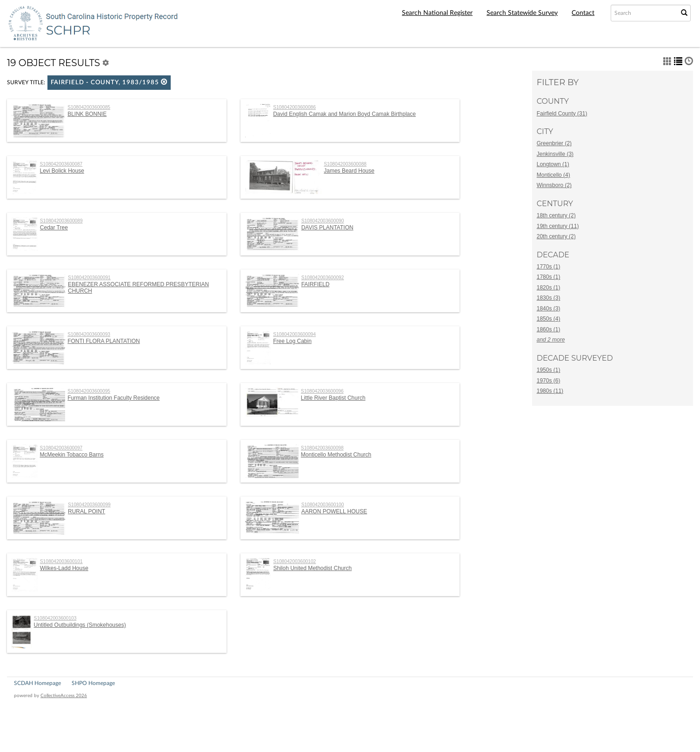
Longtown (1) (553, 164)
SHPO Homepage (93, 683)
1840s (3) (549, 309)
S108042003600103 (55, 618)
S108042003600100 (323, 505)
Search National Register (437, 13)
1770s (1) (549, 267)
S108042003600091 (89, 278)
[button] (164, 82)
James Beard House (349, 171)
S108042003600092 (323, 278)
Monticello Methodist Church (336, 455)
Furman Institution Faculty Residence (113, 398)
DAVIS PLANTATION (327, 228)
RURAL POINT (87, 511)
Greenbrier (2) (554, 143)
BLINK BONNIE (87, 114)
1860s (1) (549, 329)
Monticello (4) (553, 175)
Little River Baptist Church (333, 398)
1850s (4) (549, 319)
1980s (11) (550, 391)
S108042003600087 (61, 164)
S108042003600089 (61, 221)
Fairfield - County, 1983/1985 (109, 82)
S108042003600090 (323, 221)
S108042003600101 (61, 561)
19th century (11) (558, 226)
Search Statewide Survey (522, 13)
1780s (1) (549, 277)
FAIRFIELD (316, 284)
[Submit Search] (684, 13)
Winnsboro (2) (554, 185)
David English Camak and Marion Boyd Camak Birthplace (344, 114)
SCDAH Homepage (37, 683)
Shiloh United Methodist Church (312, 568)
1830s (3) (549, 298)
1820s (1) (549, 288)
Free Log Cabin (292, 341)
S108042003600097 (61, 448)
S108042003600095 (89, 391)
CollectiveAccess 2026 (64, 696)
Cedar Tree (54, 228)
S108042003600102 (294, 561)
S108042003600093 (89, 334)
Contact (583, 13)
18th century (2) (556, 215)
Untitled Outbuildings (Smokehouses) (80, 625)
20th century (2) (556, 236)
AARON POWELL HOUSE (334, 511)
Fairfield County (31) (562, 114)
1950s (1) (549, 370)
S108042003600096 (322, 391)
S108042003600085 (89, 107)
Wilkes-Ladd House (64, 568)
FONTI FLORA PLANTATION (104, 341)
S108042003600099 (89, 505)
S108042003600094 (294, 334)
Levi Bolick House (62, 171)
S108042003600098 (322, 448)
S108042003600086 (294, 107)
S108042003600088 (345, 164)
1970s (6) (549, 381)
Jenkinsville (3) (555, 154)
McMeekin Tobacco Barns (72, 455)
